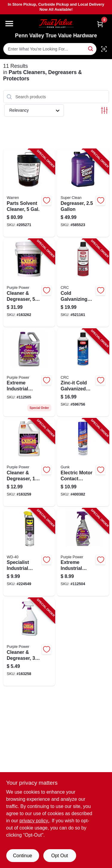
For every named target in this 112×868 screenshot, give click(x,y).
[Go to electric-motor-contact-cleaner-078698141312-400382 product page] (83, 462)
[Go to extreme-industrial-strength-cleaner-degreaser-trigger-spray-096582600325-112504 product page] (83, 552)
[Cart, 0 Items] (100, 24)
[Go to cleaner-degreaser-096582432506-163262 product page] (29, 283)
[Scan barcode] (104, 49)
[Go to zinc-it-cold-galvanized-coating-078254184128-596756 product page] (83, 373)
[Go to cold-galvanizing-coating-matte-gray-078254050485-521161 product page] (83, 283)
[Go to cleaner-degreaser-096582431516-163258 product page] (29, 642)
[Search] (91, 49)
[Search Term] (50, 49)
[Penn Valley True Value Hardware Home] (56, 23)
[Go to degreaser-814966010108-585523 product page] (83, 193)
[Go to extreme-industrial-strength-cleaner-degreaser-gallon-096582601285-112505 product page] (29, 373)
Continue (22, 856)
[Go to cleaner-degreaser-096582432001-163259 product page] (29, 462)
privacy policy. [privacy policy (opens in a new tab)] (34, 821)
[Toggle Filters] (104, 110)
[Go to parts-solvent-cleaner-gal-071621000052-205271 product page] (29, 193)
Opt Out (59, 856)
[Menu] (9, 24)
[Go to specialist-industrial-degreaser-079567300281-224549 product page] (29, 552)
